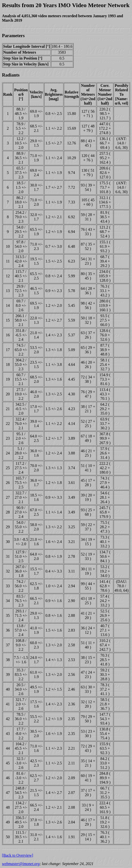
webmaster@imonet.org (21, 864)
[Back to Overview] (18, 855)
